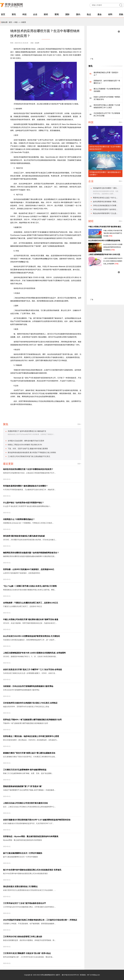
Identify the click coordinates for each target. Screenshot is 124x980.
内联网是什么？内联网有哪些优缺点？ (19, 519)
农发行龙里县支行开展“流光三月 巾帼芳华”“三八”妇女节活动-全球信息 (32, 670)
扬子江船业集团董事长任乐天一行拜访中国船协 (23, 853)
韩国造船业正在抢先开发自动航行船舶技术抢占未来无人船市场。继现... (29, 590)
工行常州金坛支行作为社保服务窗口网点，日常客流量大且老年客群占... (29, 907)
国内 (78, 14)
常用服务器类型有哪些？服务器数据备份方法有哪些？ (25, 486)
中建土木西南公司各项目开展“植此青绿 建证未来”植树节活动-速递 (31, 619)
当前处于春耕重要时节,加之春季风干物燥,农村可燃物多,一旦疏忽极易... (29, 790)
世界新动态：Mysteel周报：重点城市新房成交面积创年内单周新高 (31, 836)
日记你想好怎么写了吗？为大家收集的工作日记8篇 (107, 114)
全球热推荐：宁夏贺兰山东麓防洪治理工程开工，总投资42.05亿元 (31, 603)
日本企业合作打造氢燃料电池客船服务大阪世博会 (21, 690)
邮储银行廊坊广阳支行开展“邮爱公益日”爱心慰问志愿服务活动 (29, 753)
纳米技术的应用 (26, 411)
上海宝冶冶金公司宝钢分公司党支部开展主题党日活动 (25, 803)
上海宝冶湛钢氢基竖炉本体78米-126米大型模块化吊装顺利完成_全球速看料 (34, 653)
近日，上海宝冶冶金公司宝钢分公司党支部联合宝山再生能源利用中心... (29, 807)
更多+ (79, 424)
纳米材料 (36, 411)
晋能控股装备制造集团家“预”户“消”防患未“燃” (23, 786)
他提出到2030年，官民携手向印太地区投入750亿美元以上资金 (26, 707)
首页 (3, 14)
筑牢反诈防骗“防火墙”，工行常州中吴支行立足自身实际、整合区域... (28, 957)
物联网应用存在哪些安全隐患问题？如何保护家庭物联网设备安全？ (31, 553)
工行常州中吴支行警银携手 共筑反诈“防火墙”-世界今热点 (27, 953)
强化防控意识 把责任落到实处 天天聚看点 (20, 887)
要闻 (57, 14)
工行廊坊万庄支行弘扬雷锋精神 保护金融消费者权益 (25, 770)
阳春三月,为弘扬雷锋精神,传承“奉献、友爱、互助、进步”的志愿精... (28, 773)
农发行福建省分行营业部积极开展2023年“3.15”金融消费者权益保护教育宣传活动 (37, 820)
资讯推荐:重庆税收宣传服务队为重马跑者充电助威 (24, 536)
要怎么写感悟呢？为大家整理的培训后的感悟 (107, 90)
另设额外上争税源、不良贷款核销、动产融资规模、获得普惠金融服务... (29, 924)
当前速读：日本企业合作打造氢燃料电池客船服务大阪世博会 (28, 686)
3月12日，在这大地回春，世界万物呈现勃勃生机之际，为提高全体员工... (30, 623)
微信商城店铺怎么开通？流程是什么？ (106, 74)
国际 (67, 14)
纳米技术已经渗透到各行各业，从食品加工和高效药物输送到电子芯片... (29, 473)
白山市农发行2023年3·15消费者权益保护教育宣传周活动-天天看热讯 (31, 636)
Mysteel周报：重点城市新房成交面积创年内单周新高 (22, 840)
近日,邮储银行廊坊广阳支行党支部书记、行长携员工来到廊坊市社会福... (30, 757)
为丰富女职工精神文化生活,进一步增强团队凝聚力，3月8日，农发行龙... (30, 673)
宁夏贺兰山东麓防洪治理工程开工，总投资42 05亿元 (23, 606)
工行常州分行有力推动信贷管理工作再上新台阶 (23, 937)
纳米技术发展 (62, 411)
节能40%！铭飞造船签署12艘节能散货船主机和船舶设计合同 (26, 723)
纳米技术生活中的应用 (49, 411)
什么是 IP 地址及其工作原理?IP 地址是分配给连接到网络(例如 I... (27, 506)
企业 (35, 14)
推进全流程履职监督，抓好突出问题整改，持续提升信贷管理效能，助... (29, 940)
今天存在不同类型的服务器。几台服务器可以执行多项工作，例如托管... (29, 490)
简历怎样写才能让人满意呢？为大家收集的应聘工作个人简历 (107, 106)
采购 (121, 14)
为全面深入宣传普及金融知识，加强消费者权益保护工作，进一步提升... (29, 640)
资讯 (14, 14)
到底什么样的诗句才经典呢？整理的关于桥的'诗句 (107, 98)
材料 (110, 14)
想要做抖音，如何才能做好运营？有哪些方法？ (107, 82)
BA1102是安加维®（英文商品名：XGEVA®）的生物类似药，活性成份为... (31, 740)
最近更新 (8, 464)
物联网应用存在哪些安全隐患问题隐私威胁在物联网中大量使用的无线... (29, 556)
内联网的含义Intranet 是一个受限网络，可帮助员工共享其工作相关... (28, 523)
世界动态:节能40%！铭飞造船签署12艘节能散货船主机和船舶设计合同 (32, 720)
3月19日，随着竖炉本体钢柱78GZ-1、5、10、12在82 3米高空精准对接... (30, 657)
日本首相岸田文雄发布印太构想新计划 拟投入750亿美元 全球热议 (30, 703)
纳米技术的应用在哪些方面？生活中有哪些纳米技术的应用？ (28, 469)
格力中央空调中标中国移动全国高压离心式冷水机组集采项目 (25, 874)
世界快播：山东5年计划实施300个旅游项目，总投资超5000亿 (29, 569)
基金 (100, 14)
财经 (46, 14)
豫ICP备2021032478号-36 (70, 975)
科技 (24, 14)
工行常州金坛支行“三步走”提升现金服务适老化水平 (24, 903)
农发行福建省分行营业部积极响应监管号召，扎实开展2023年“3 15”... (28, 823)
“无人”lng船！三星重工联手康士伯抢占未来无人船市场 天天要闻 (30, 586)
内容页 (24, 22)
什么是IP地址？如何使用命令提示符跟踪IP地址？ (23, 503)
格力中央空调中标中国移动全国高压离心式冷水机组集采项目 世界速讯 (32, 870)
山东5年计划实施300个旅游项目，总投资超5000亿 (22, 573)
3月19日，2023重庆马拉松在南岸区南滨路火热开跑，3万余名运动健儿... (30, 540)
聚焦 (6, 424)
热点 (89, 14)
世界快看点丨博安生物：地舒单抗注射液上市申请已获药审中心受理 (31, 736)
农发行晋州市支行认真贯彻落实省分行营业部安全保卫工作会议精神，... (29, 890)
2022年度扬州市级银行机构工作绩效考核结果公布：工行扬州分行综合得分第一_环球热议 (40, 920)
